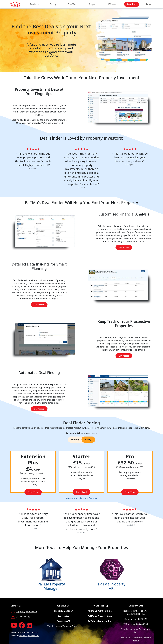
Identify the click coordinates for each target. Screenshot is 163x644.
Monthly (75, 440)
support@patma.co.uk (27, 612)
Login (149, 4)
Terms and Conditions (131, 637)
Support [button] (93, 4)
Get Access (124, 247)
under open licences (29, 636)
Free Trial (132, 4)
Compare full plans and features (82, 498)
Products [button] (35, 4)
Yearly (88, 440)
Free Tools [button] (73, 4)
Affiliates (112, 4)
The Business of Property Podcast (63, 626)
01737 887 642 (23, 617)
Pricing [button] (53, 4)
